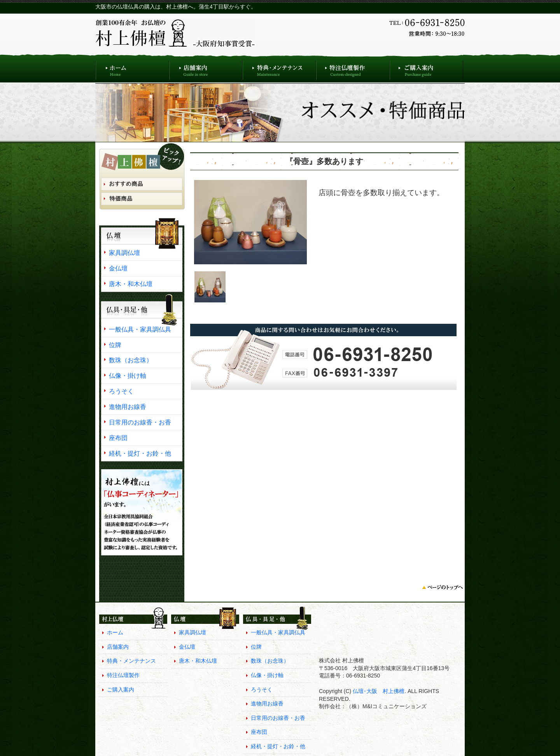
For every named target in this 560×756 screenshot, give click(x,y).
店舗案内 (206, 68)
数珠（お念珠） (131, 360)
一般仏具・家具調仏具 (140, 329)
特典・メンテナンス (279, 68)
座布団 (118, 438)
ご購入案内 (426, 68)
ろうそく (121, 391)
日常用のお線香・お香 (140, 422)
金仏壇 (118, 268)
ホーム (132, 68)
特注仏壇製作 (353, 68)
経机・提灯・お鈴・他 (140, 453)
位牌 (115, 345)
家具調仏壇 (124, 253)
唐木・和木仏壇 (131, 284)
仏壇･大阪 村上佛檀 (378, 691)
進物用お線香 (128, 407)
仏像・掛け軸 (128, 375)
